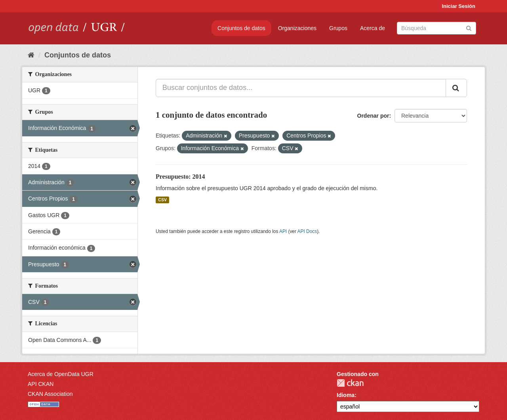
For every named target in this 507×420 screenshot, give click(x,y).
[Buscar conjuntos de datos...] (301, 88)
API (283, 231)
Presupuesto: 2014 (180, 177)
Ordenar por (373, 116)
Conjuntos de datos (241, 28)
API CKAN (41, 384)
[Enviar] (469, 28)
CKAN (350, 383)
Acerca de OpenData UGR (61, 374)
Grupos (338, 28)
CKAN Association (50, 394)
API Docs (307, 231)
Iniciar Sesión (458, 6)
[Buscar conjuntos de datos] (436, 28)
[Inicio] (31, 55)
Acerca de (373, 28)
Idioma (346, 395)
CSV (162, 200)
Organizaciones (297, 28)
